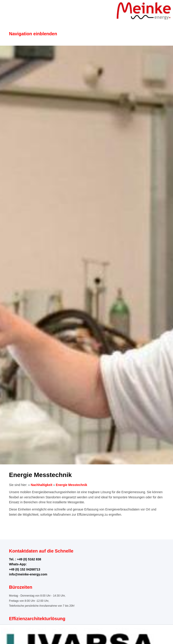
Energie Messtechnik (72, 485)
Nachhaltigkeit (42, 485)
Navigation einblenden (33, 34)
